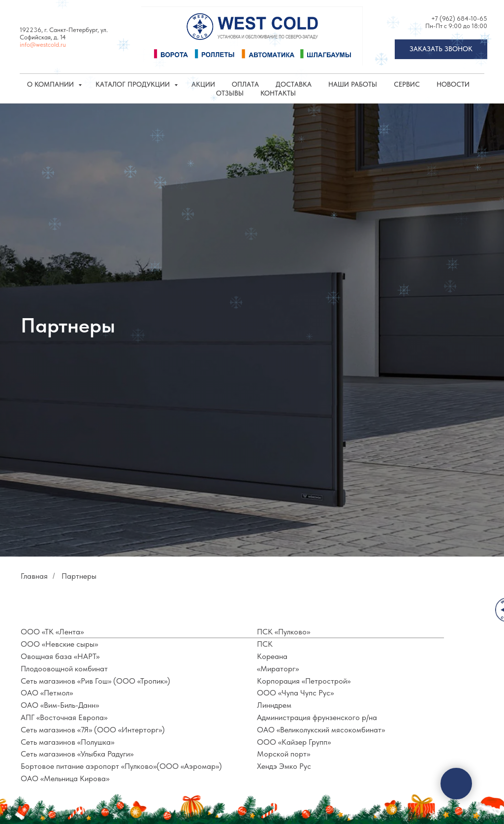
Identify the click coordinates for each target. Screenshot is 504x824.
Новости (453, 84)
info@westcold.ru (43, 45)
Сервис (407, 84)
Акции (203, 84)
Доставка (294, 84)
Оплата (245, 84)
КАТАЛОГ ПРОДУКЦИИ (134, 84)
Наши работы (353, 84)
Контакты (278, 93)
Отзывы (230, 93)
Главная (34, 576)
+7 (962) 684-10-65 (459, 18)
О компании (51, 84)
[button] (441, 49)
